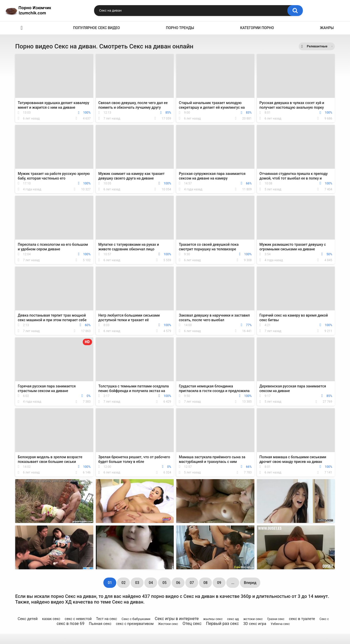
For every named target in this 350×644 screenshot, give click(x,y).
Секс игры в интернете (177, 619)
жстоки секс (253, 619)
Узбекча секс (280, 624)
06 (178, 583)
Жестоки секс (168, 624)
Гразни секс (276, 619)
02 (123, 583)
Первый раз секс (222, 624)
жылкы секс (213, 619)
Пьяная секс (100, 624)
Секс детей (27, 619)
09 (219, 583)
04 (151, 583)
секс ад (233, 619)
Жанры (327, 28)
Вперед (250, 583)
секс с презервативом (135, 624)
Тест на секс (107, 619)
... (233, 583)
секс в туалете (302, 619)
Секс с (324, 619)
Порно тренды (180, 28)
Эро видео (22, 28)
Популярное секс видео (97, 28)
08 (205, 583)
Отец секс (192, 624)
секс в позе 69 (71, 624)
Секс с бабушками (136, 619)
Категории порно (257, 28)
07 (192, 583)
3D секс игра (255, 624)
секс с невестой (78, 619)
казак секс (51, 619)
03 (137, 583)
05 (164, 583)
